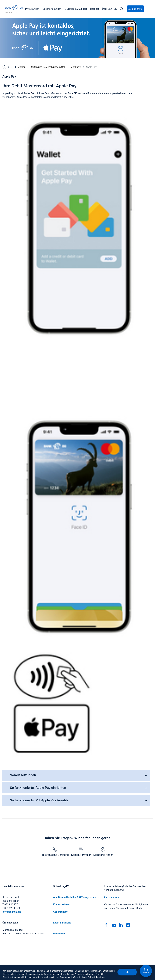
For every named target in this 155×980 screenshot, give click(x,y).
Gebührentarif (61, 912)
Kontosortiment (62, 904)
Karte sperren (111, 897)
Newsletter (59, 934)
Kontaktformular (81, 852)
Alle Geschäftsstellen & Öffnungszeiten (75, 897)
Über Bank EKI (110, 9)
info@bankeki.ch (12, 912)
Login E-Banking (62, 923)
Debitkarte (75, 67)
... (12, 67)
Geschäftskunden (52, 9)
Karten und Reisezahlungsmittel (48, 67)
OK (127, 972)
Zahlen (22, 67)
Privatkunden (32, 9)
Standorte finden (103, 852)
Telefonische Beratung (55, 852)
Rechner (95, 9)
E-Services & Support (76, 9)
